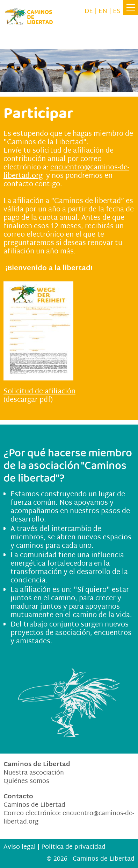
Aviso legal (20, 847)
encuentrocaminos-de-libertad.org (69, 818)
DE (89, 11)
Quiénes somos (26, 781)
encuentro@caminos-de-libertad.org (66, 172)
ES (117, 11)
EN (103, 11)
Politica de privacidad (73, 847)
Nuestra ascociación (34, 773)
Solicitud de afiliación (39, 392)
